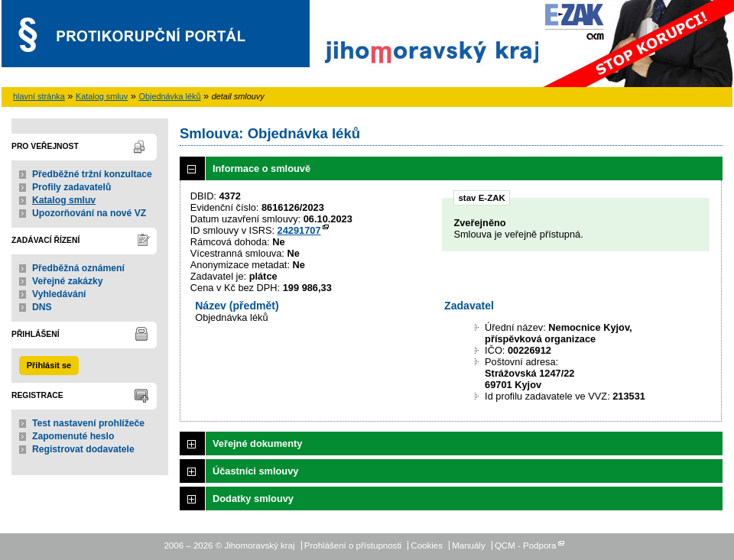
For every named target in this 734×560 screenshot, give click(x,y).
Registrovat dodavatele (83, 449)
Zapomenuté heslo (73, 436)
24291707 (299, 230)
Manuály (469, 545)
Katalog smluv (102, 96)
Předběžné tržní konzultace (92, 174)
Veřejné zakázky (68, 281)
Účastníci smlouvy (255, 471)
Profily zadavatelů (71, 187)
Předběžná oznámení (78, 268)
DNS (42, 307)
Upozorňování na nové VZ (89, 213)
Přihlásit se (49, 365)
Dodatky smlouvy (253, 498)
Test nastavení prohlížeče (88, 423)
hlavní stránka (39, 96)
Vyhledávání (59, 294)
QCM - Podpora (526, 545)
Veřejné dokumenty (257, 443)
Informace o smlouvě (261, 168)
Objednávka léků (170, 96)
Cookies (427, 545)
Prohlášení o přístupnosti (353, 545)
